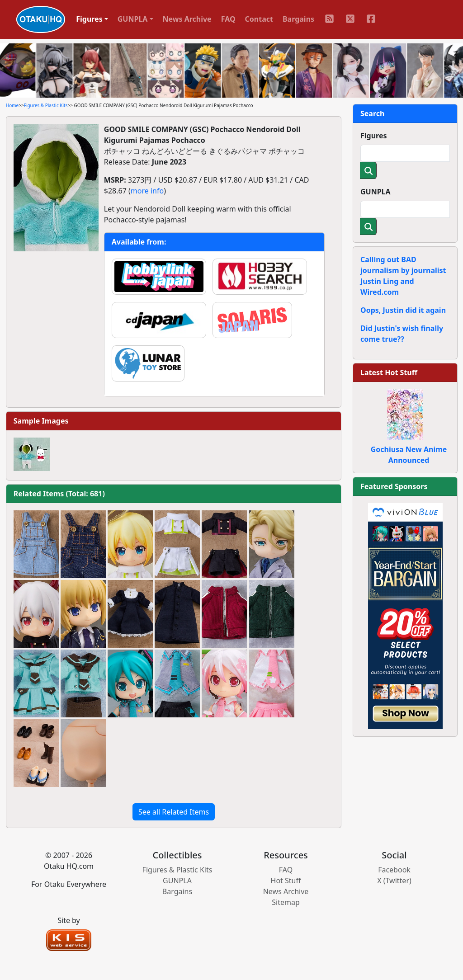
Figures (374, 136)
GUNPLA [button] (133, 19)
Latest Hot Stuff (389, 372)
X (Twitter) (394, 881)
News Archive (187, 19)
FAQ (228, 19)
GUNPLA (376, 192)
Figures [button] (89, 19)
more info (147, 191)
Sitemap (286, 902)
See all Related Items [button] (174, 812)
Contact (259, 19)
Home (12, 105)
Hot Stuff (286, 881)
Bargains (298, 19)
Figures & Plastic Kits (46, 105)
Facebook (394, 870)
